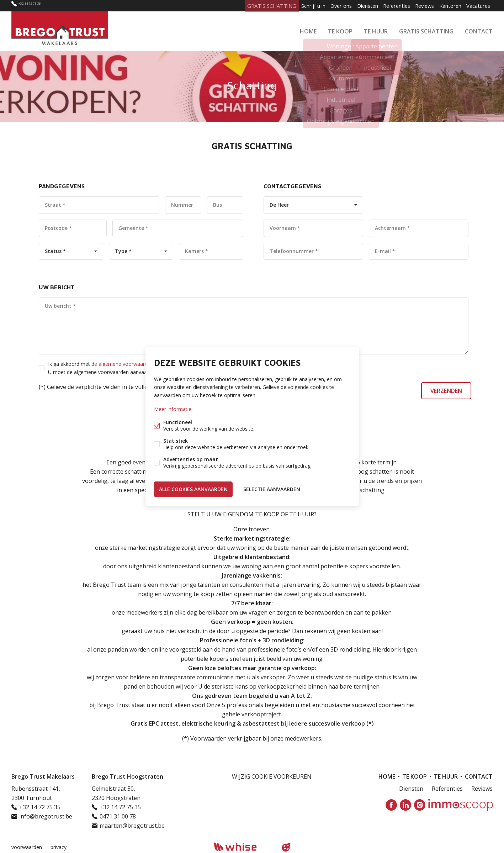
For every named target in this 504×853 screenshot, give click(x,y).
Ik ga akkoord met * (144, 368)
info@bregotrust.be (46, 816)
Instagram (420, 805)
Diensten (355, 6)
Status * (55, 251)
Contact (479, 30)
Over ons (325, 6)
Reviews (418, 6)
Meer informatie (173, 409)
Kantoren (446, 6)
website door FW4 (286, 847)
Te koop (340, 30)
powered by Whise (243, 847)
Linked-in (405, 805)
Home (308, 30)
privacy (59, 847)
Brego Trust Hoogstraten (128, 776)
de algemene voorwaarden (122, 364)
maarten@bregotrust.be (132, 826)
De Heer (279, 205)
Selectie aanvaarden (272, 488)
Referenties (387, 6)
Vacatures (477, 6)
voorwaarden (27, 847)
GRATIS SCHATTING (426, 30)
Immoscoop (460, 805)
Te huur (376, 30)
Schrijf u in (294, 6)
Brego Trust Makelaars (43, 776)
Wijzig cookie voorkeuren (272, 776)
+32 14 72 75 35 (38, 6)
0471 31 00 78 (118, 816)
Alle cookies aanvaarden (193, 488)
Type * (123, 251)
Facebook (391, 805)
